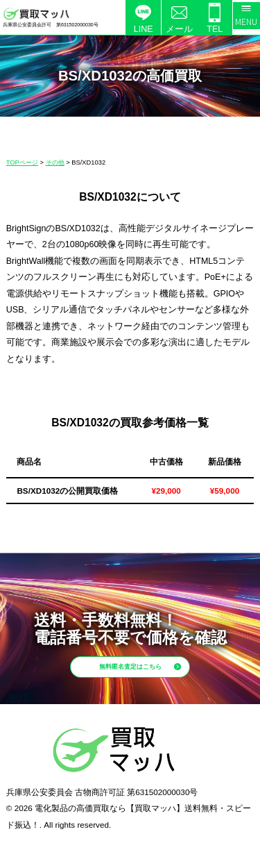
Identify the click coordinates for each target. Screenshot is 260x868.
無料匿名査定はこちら (149, 676)
